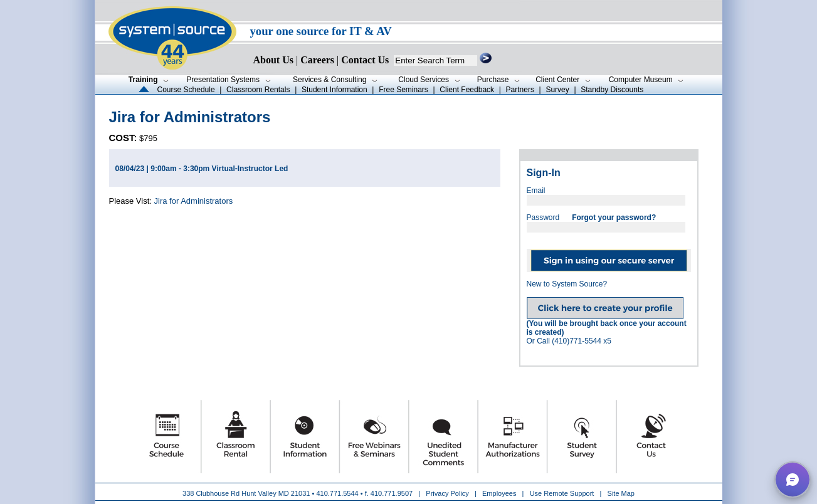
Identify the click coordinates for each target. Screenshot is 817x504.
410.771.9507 (392, 493)
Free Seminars (403, 90)
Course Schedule (186, 90)
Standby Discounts (612, 90)
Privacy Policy (448, 493)
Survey (557, 90)
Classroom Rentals (258, 90)
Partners (520, 90)
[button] (793, 480)
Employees (499, 493)
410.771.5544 (337, 493)
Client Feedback (467, 90)
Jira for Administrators (194, 201)
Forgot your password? (614, 218)
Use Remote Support (562, 493)
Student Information (335, 90)
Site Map (621, 493)
